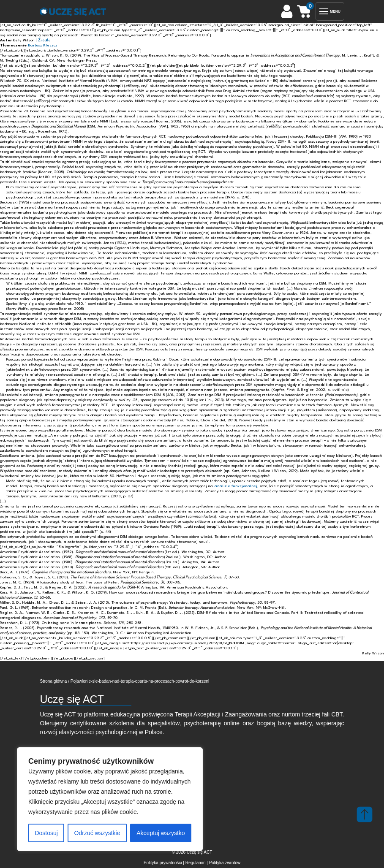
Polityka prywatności (163, 863)
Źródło (44, 40)
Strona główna (54, 681)
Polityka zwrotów (225, 863)
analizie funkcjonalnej (236, 486)
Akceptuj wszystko (161, 833)
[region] (110, 799)
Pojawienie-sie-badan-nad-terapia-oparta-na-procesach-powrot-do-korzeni (140, 681)
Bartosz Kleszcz (42, 45)
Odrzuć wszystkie (97, 833)
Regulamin (196, 863)
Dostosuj (46, 833)
